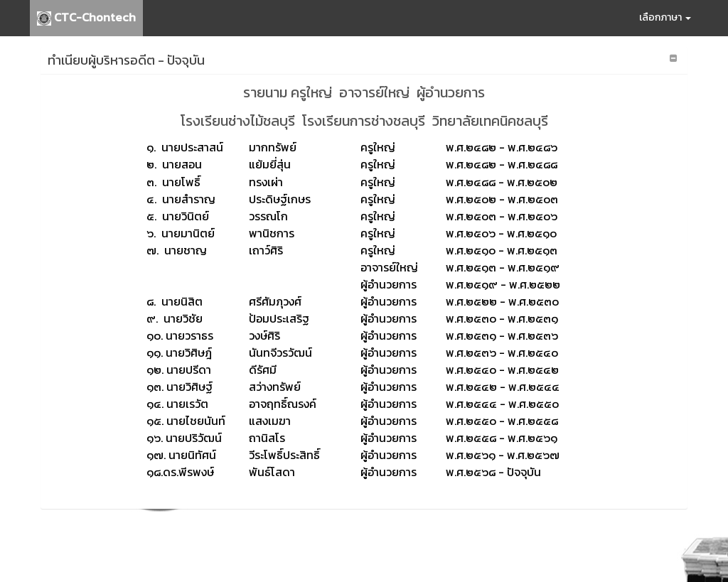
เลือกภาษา (665, 17)
